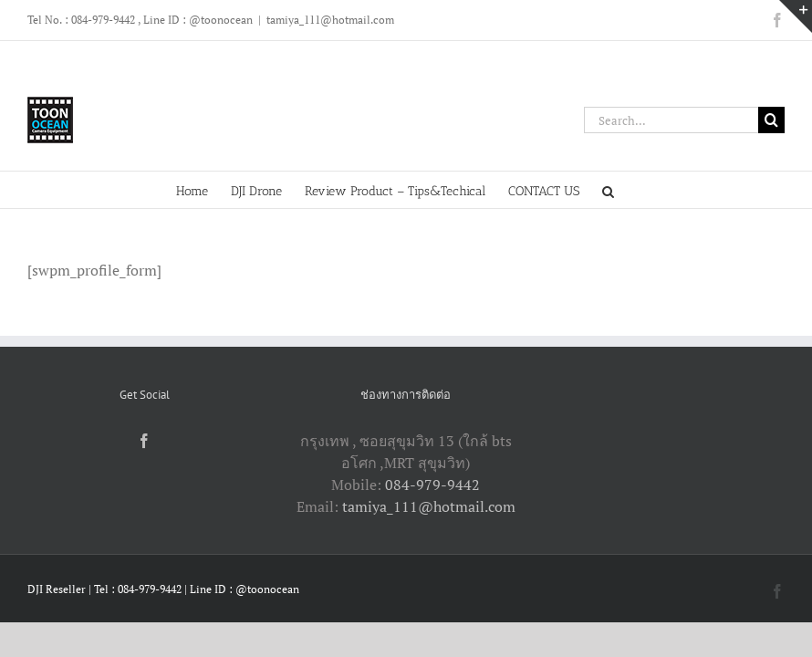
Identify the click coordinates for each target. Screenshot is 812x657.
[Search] (771, 120)
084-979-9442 (432, 485)
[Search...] (671, 120)
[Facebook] (144, 441)
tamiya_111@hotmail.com (330, 20)
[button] (608, 190)
